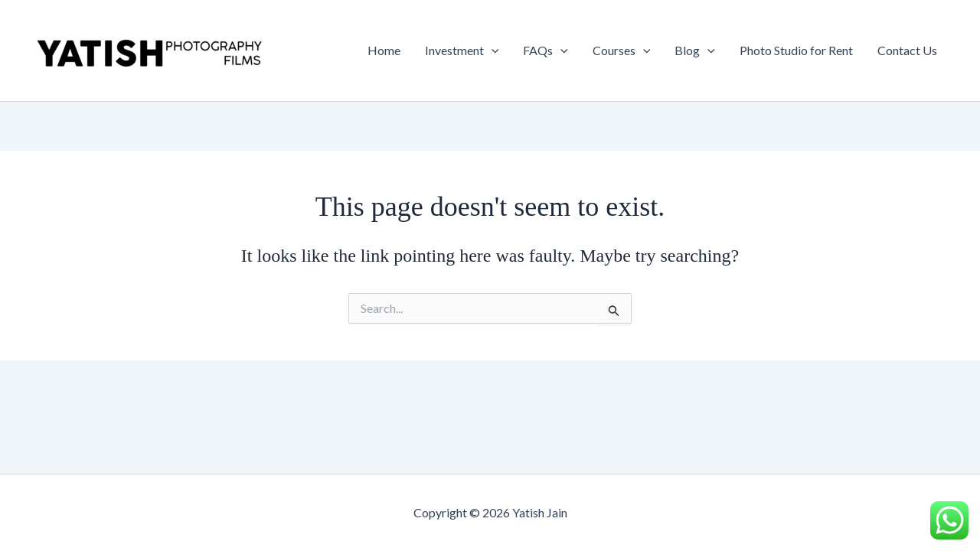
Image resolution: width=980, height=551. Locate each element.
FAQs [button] (546, 51)
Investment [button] (462, 51)
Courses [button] (622, 51)
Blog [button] (695, 51)
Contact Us (907, 50)
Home (384, 50)
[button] (492, 51)
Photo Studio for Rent (796, 50)
